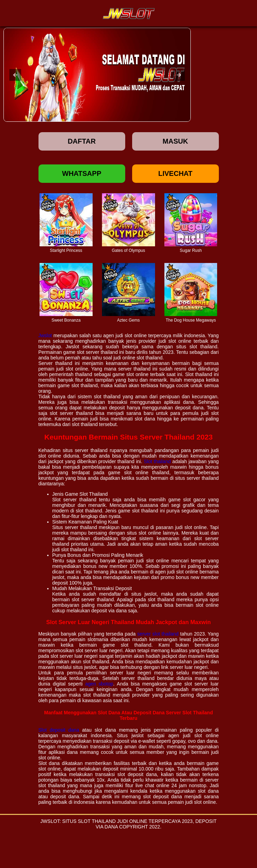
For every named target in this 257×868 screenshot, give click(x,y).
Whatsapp (82, 173)
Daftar (82, 141)
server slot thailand (158, 634)
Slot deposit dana (59, 730)
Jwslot (45, 335)
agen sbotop (99, 684)
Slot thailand (157, 461)
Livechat (175, 173)
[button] (15, 75)
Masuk (175, 141)
